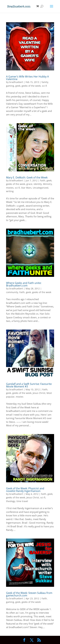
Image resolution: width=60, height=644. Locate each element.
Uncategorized (41, 188)
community (12, 292)
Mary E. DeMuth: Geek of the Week (27, 177)
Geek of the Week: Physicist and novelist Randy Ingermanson (25, 490)
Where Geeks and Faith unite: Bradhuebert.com (24, 284)
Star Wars (26, 188)
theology (11, 501)
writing (10, 191)
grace (29, 184)
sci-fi (44, 86)
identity (38, 184)
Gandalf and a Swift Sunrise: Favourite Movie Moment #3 (29, 385)
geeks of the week (31, 86)
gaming (10, 86)
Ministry (47, 184)
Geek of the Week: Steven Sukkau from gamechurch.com (29, 594)
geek (18, 86)
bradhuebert (16, 82)
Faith (43, 180)
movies (10, 188)
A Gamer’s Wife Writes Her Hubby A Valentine (27, 78)
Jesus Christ (39, 393)
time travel (22, 501)
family (45, 82)
